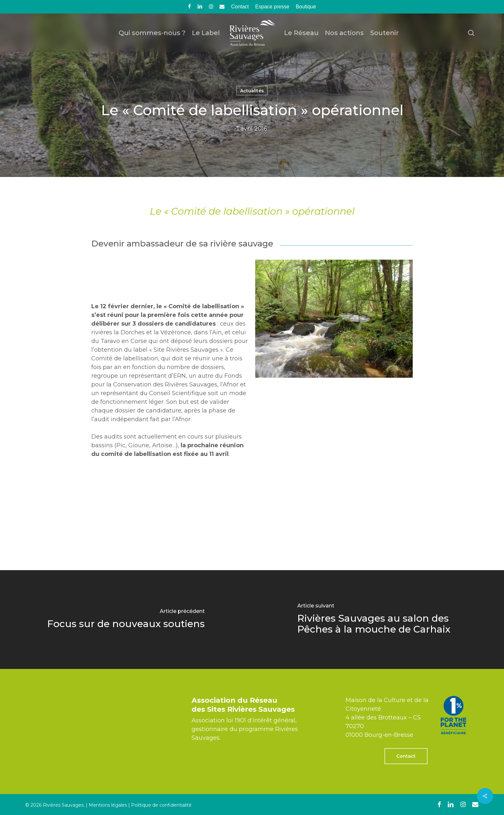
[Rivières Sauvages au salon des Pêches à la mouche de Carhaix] (378, 620)
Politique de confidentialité (161, 805)
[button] (406, 756)
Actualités (252, 91)
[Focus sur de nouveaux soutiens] (126, 620)
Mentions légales (108, 805)
